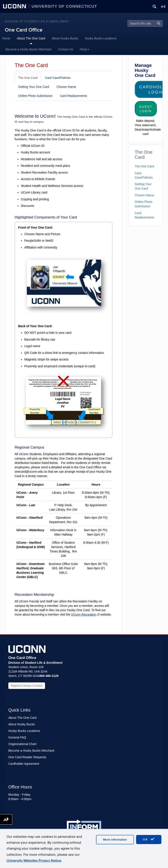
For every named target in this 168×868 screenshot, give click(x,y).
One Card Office (24, 30)
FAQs (85, 49)
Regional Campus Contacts (27, 686)
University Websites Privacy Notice (34, 861)
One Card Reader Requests (27, 757)
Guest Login (146, 109)
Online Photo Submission (35, 96)
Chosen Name (66, 87)
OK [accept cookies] (149, 839)
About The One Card (31, 38)
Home (6, 38)
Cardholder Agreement (24, 764)
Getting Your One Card (34, 87)
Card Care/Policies (58, 78)
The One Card (28, 78)
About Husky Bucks (65, 38)
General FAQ (17, 737)
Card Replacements (73, 96)
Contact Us (66, 49)
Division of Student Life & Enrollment (37, 21)
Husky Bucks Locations (101, 38)
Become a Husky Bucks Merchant (28, 49)
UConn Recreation (85, 614)
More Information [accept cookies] (115, 840)
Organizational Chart (22, 744)
